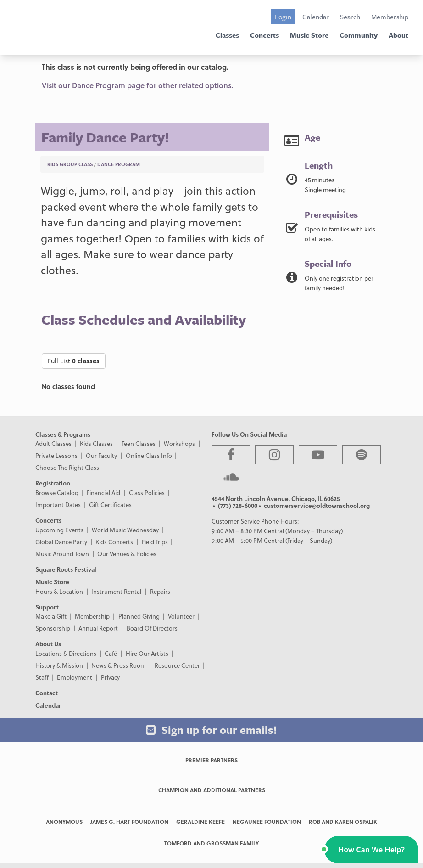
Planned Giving (139, 616)
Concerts (264, 35)
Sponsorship (53, 628)
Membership (390, 17)
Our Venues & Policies (127, 554)
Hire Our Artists (147, 653)
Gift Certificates (110, 504)
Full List (74, 361)
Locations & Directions (66, 653)
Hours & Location (59, 591)
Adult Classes (53, 443)
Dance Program (119, 164)
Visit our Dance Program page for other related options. (137, 85)
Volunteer (181, 616)
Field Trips (155, 542)
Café (111, 653)
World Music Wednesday (125, 530)
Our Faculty (101, 455)
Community (359, 35)
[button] (371, 850)
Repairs (160, 591)
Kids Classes (96, 443)
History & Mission (59, 665)
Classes (227, 35)
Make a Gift (51, 616)
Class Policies (147, 493)
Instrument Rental (116, 591)
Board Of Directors (152, 628)
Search (350, 17)
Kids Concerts (114, 542)
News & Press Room (119, 665)
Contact (47, 693)
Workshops (179, 443)
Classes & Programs (63, 434)
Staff (42, 677)
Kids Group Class (70, 164)
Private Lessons (56, 455)
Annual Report (98, 628)
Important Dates (58, 504)
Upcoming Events (59, 530)
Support (47, 607)
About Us (48, 644)
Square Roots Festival (66, 569)
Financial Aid (103, 493)
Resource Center (177, 665)
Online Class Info (149, 455)
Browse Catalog (57, 493)
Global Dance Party (61, 542)
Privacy (110, 677)
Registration (53, 483)
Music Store (309, 35)
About (398, 35)
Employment (75, 677)
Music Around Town (62, 554)
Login (283, 17)
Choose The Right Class (67, 467)
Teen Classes (139, 443)
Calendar (316, 17)
